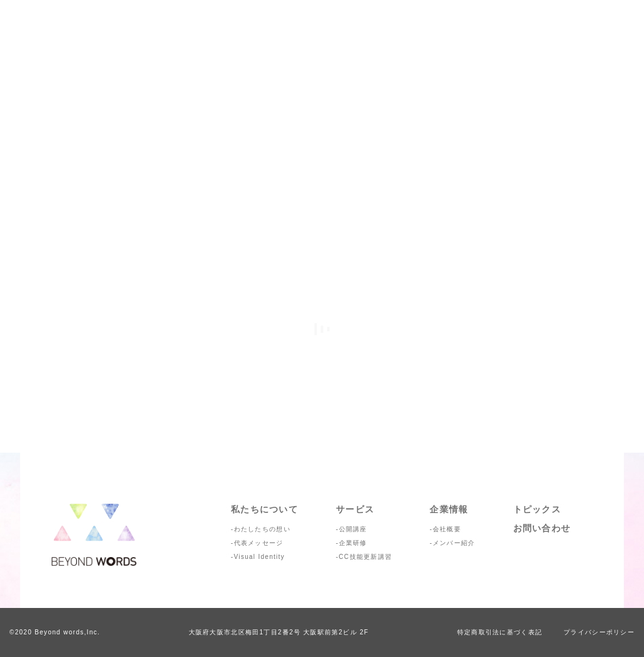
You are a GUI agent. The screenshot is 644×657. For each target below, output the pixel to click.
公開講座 (353, 529)
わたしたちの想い (262, 529)
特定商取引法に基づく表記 (500, 632)
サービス (355, 509)
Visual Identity (259, 557)
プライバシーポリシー (599, 632)
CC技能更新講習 (366, 557)
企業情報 (449, 509)
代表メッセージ (259, 543)
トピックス (537, 509)
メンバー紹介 (454, 543)
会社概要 (447, 529)
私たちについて (264, 509)
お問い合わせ (542, 528)
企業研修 (353, 543)
